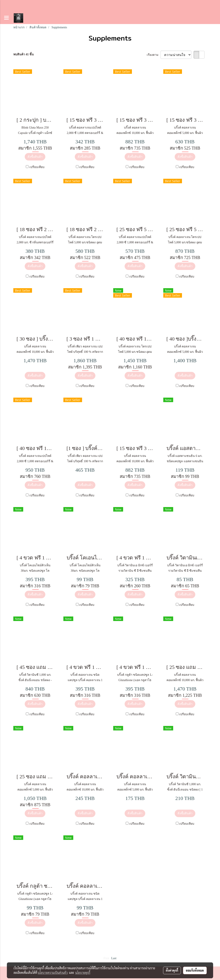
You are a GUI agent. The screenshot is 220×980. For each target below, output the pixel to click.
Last (114, 958)
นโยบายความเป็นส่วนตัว (53, 972)
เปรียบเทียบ (37, 167)
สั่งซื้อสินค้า (35, 157)
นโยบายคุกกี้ (83, 972)
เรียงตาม (154, 55)
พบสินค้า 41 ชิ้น (24, 54)
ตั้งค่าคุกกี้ (172, 970)
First (106, 958)
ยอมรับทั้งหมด (195, 970)
